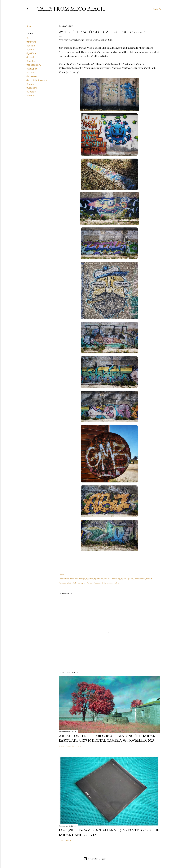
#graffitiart (32, 53)
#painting (31, 61)
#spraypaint (32, 69)
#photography (34, 65)
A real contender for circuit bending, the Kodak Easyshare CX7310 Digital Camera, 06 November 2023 (107, 738)
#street (30, 73)
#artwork (31, 42)
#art (29, 38)
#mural (30, 57)
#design (31, 46)
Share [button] (29, 26)
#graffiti (30, 50)
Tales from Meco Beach (71, 9)
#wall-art (31, 96)
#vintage (31, 92)
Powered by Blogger (94, 859)
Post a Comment (73, 746)
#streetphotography (37, 80)
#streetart (32, 76)
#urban (30, 84)
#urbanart (32, 88)
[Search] (158, 9)
